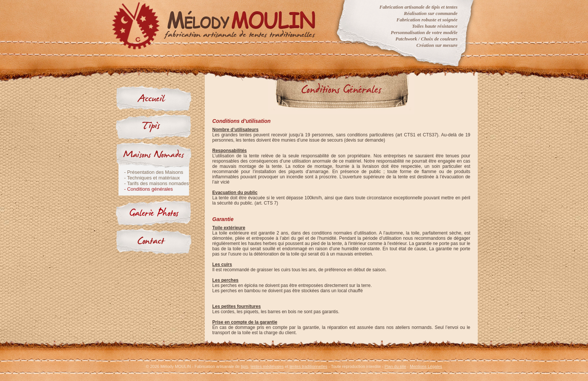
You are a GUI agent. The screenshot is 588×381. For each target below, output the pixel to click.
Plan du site (395, 366)
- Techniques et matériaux (152, 178)
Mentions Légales (426, 366)
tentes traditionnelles (308, 366)
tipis (244, 366)
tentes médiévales (267, 366)
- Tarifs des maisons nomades (156, 183)
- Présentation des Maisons (154, 172)
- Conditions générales (148, 189)
